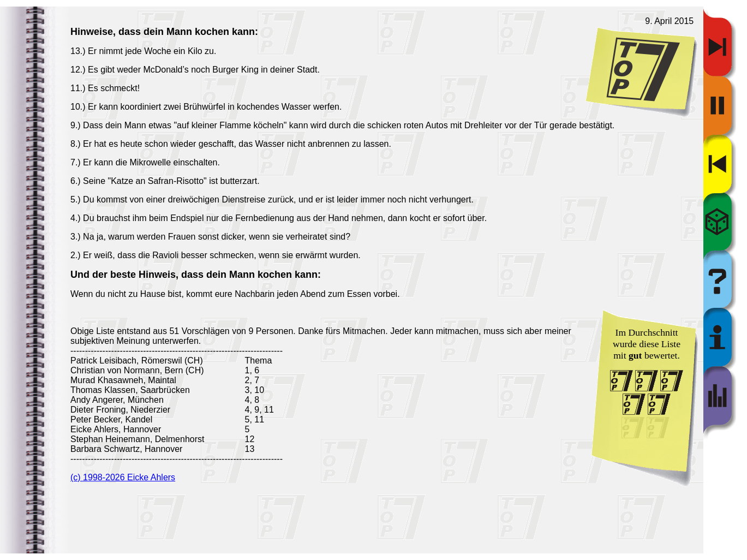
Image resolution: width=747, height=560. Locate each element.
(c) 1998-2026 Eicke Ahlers (123, 477)
